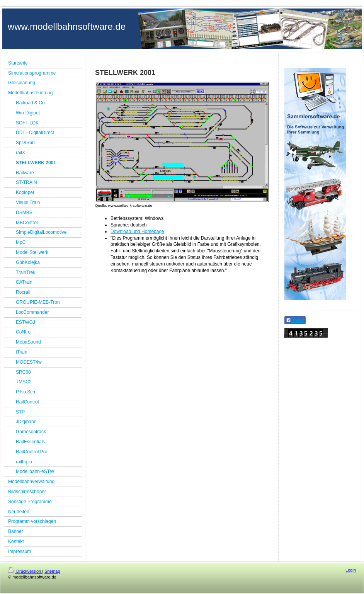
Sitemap (52, 571)
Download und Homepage (137, 231)
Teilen (295, 320)
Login (351, 570)
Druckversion (25, 571)
